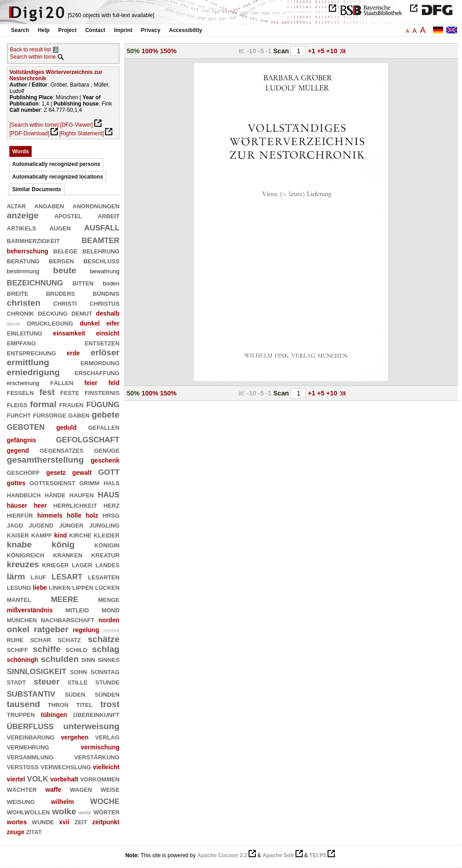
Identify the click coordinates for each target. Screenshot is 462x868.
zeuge (16, 832)
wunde (43, 821)
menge (109, 599)
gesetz (56, 473)
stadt (16, 682)
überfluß (30, 725)
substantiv (31, 693)
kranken (68, 554)
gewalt (82, 473)
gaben (79, 415)
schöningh (23, 660)
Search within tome (33, 57)
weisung (21, 801)
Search (20, 30)
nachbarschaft (68, 619)
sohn (79, 671)
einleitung (25, 333)
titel (84, 704)
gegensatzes (62, 450)
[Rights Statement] (81, 133)
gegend (18, 450)
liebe (40, 588)
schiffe (47, 649)
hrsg (111, 515)
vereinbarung (30, 737)
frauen (71, 404)
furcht (19, 415)
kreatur (105, 554)
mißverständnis (30, 610)
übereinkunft (96, 714)
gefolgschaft (88, 439)
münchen (22, 619)
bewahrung (104, 271)
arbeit (108, 215)
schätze (103, 639)
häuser (17, 505)
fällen (62, 382)
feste (69, 392)
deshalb (108, 313)
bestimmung (23, 271)
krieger (55, 564)
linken (60, 587)
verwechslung (66, 766)
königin (107, 544)
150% (169, 51)
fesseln (20, 392)
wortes (17, 822)
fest (47, 392)
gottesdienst (52, 482)
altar (16, 205)
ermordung (100, 362)
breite (18, 293)
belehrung (101, 250)
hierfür (20, 515)
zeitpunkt (106, 822)
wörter (106, 811)
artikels (21, 227)
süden (75, 694)
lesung (19, 587)
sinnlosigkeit (37, 670)
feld (114, 383)
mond (111, 609)
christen (24, 303)
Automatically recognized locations (58, 177)
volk (38, 778)
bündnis (106, 293)
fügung (103, 403)
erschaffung (97, 372)
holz (92, 515)
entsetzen (102, 342)
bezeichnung (35, 282)
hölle (74, 515)
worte (85, 813)
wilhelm (62, 802)
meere (65, 598)
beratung (23, 260)
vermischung (100, 747)
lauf (39, 576)
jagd (15, 525)
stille (77, 682)
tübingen (54, 715)
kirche (80, 535)
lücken (107, 587)
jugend (41, 525)
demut (82, 313)
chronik (21, 313)
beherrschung (28, 251)
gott (109, 471)
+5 (322, 51)
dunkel (90, 323)
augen (60, 227)
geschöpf (23, 472)
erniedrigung (33, 372)
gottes (16, 483)
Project (67, 30)
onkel (18, 629)
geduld (67, 427)
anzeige (23, 215)
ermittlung (28, 362)
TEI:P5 (318, 855)
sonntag (105, 671)
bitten (83, 282)
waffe (53, 790)
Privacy (151, 30)
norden (109, 620)
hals (111, 482)
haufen (82, 494)
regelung (86, 630)
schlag (106, 649)
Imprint (123, 30)
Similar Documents (37, 189)
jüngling (104, 525)
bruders (60, 293)
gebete (106, 415)
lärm (16, 576)
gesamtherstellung (45, 460)
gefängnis (21, 440)
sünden (107, 694)
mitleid (77, 609)
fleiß (17, 404)
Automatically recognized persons (56, 164)
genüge (106, 450)
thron (58, 704)
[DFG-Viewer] (76, 125)
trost (110, 704)
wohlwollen (28, 811)
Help (44, 30)
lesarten (104, 576)
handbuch (24, 494)
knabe (19, 544)
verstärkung (97, 756)
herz (111, 505)
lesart (67, 576)
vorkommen (99, 778)
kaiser (18, 535)
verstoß (23, 766)
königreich (25, 554)
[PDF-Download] (29, 133)
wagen (81, 789)
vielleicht (106, 767)
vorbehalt (64, 779)
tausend (23, 704)
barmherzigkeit (33, 240)
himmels (50, 515)
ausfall (102, 227)
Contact (95, 30)
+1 (312, 51)
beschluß (102, 260)
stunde (107, 682)
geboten (26, 426)
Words (21, 152)
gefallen (104, 427)
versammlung (30, 756)
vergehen (75, 737)
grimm (90, 482)
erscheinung (23, 383)
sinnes (108, 659)
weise (110, 789)
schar (41, 639)
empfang (21, 342)
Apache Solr (278, 855)
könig (63, 544)
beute (65, 270)
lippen (83, 587)
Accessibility (186, 30)
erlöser (105, 352)
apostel (68, 215)
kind (60, 535)
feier (91, 383)
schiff (17, 649)
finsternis (102, 392)
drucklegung (50, 323)
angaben (49, 205)
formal (43, 404)
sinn (88, 659)
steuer (47, 682)
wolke (64, 811)
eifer (113, 323)
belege (65, 250)
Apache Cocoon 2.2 (222, 855)
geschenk (105, 460)
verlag (107, 737)
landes (107, 564)
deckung (53, 313)
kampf (42, 535)
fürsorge (50, 415)
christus (104, 303)
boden (111, 283)
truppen (21, 714)
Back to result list (30, 50)
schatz (69, 639)
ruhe (15, 639)
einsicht (108, 333)
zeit (81, 821)
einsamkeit (69, 333)
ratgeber (51, 629)
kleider (107, 535)
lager (82, 564)
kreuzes (23, 564)
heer (40, 505)
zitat (34, 831)
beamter (101, 239)
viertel (16, 779)
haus (109, 494)
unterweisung (91, 726)
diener (14, 324)
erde (73, 353)
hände (55, 494)
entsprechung (31, 352)
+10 (333, 51)
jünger (71, 525)
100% (150, 51)
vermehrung (28, 746)
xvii (64, 822)
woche (105, 800)
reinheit (111, 630)
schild (76, 649)
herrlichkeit (75, 505)
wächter (22, 789)
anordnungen (96, 205)
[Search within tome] (34, 125)
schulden (60, 659)
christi (65, 303)
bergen (61, 260)
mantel (19, 599)
